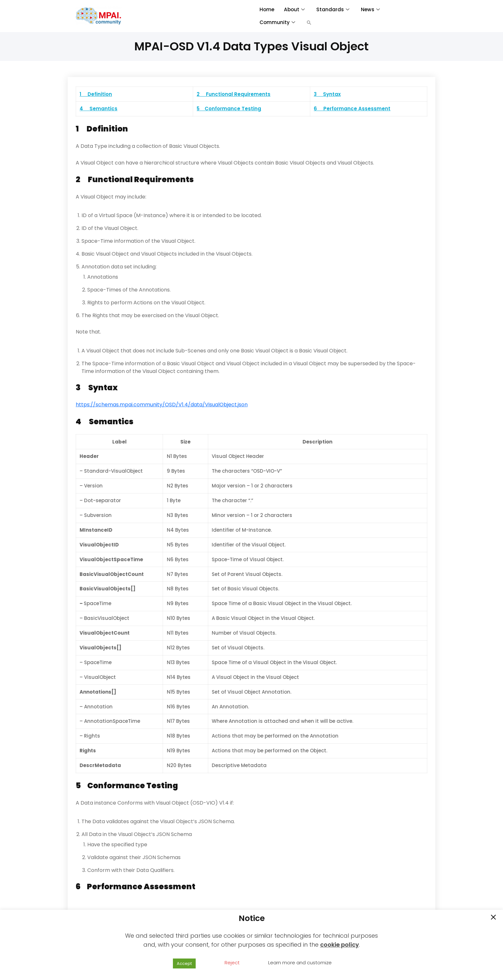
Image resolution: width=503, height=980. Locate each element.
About (294, 9)
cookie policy (340, 945)
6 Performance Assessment (352, 109)
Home (267, 9)
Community (277, 22)
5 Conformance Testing (229, 109)
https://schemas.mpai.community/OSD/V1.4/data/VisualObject (156, 405)
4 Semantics (98, 109)
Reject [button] (232, 963)
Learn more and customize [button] (300, 963)
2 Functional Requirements (234, 94)
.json (242, 405)
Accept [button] (184, 963)
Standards (332, 9)
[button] (309, 22)
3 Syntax (327, 94)
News (369, 9)
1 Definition (96, 94)
